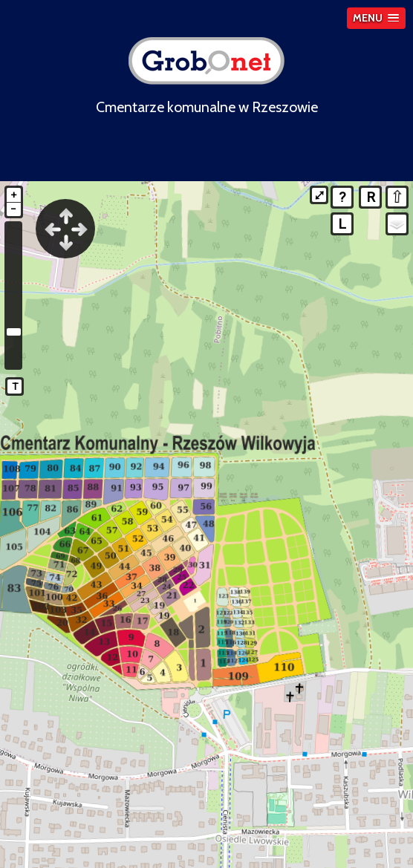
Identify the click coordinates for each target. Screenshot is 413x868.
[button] (376, 18)
